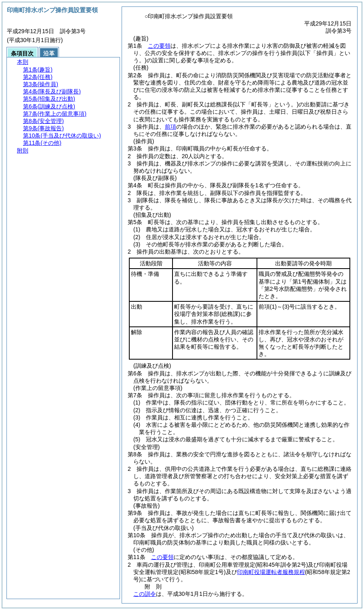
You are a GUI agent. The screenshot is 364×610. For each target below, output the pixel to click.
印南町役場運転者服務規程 (271, 572)
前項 (170, 127)
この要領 (159, 46)
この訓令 (145, 594)
